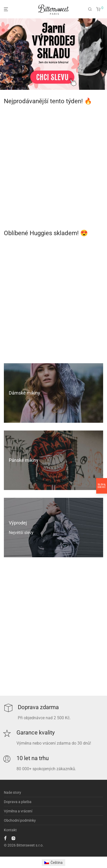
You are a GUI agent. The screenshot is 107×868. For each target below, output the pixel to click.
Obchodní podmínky (20, 820)
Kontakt (10, 830)
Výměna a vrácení (18, 811)
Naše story (13, 792)
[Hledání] (90, 9)
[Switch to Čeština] (54, 863)
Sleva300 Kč (102, 486)
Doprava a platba (18, 802)
